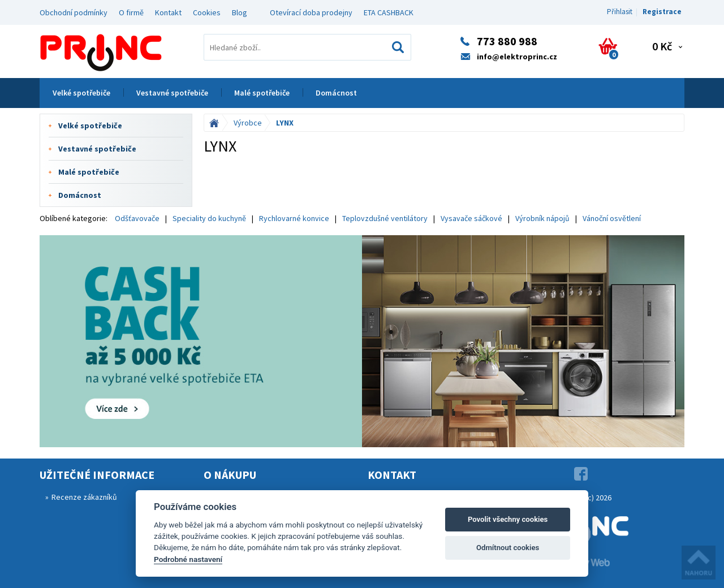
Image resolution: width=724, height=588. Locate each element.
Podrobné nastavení (188, 559)
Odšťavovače (137, 218)
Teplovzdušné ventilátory (385, 218)
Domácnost (336, 93)
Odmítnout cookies (508, 548)
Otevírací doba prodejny (311, 12)
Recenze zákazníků (84, 497)
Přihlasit (620, 12)
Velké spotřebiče (81, 93)
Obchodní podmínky (74, 12)
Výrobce (248, 123)
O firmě (131, 12)
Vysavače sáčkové (471, 218)
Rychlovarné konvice (294, 218)
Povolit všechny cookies (508, 519)
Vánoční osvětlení (612, 218)
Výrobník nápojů (542, 218)
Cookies (207, 12)
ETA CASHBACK (389, 12)
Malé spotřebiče (262, 93)
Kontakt (168, 12)
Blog (240, 12)
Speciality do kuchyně (209, 218)
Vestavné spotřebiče (172, 93)
